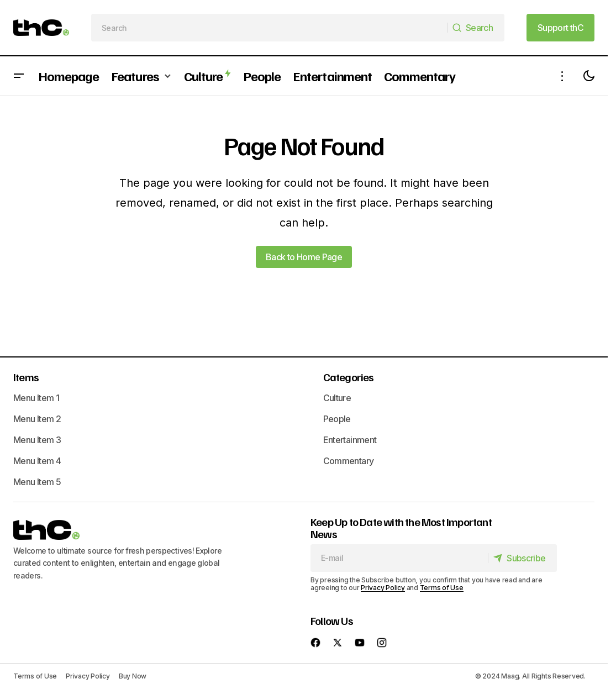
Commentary (349, 461)
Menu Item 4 (37, 461)
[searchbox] (269, 28)
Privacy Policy (383, 588)
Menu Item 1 (36, 398)
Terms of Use (442, 588)
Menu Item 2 (37, 419)
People (337, 419)
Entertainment (350, 440)
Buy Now (133, 676)
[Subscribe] (522, 558)
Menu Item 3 (37, 440)
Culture (337, 398)
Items (26, 377)
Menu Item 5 (37, 482)
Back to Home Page (304, 257)
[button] (19, 76)
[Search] (475, 28)
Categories (349, 377)
